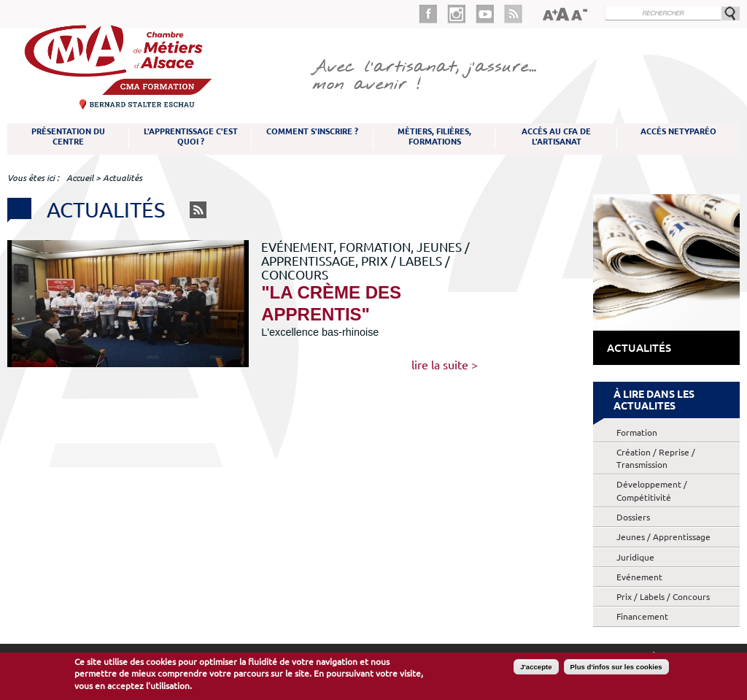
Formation (637, 432)
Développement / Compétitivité (652, 491)
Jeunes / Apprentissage (663, 537)
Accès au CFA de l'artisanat (556, 136)
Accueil (80, 178)
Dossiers (633, 517)
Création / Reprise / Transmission (656, 458)
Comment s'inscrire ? (312, 131)
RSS (198, 210)
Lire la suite (440, 365)
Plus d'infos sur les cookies (616, 668)
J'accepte (536, 668)
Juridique (635, 557)
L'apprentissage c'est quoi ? (191, 136)
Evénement (639, 577)
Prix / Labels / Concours (663, 597)
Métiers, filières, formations (434, 136)
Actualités (639, 348)
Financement (642, 616)
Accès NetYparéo (678, 131)
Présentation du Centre (68, 136)
